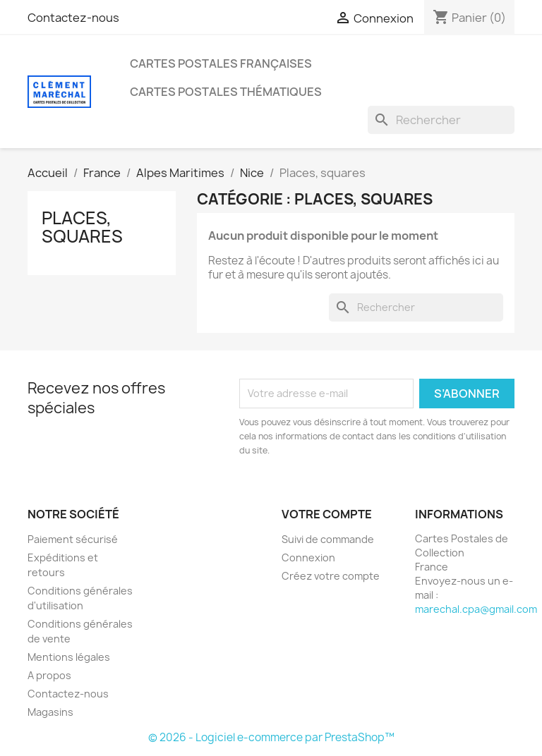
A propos (49, 675)
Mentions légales (69, 657)
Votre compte (327, 514)
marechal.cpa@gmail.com (476, 609)
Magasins (50, 712)
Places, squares (82, 227)
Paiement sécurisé (73, 539)
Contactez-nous (73, 18)
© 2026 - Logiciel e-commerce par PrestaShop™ (271, 737)
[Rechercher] (441, 120)
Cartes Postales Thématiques (226, 92)
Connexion (308, 557)
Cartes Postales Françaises (221, 63)
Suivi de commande (328, 539)
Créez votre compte (331, 576)
